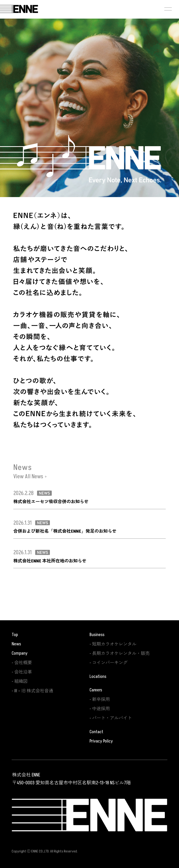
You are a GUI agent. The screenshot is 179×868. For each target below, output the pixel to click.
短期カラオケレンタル (114, 644)
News (16, 644)
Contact (96, 732)
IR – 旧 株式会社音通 (34, 691)
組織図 (21, 681)
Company (20, 653)
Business (97, 635)
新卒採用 (101, 700)
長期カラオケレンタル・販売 (121, 653)
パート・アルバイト (112, 718)
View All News (28, 477)
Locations (98, 677)
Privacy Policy (101, 741)
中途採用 (101, 709)
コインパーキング (110, 663)
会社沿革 (23, 672)
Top (15, 635)
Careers (96, 690)
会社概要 (23, 663)
